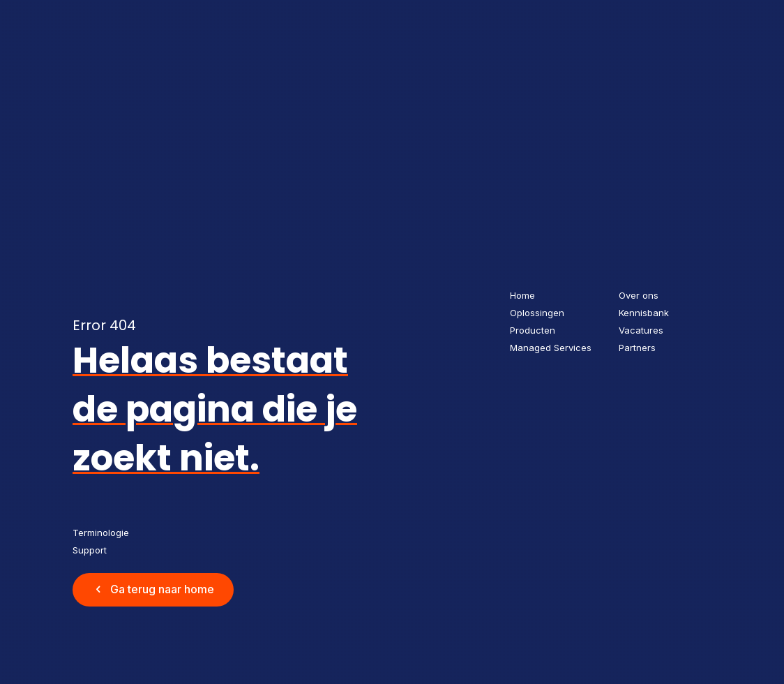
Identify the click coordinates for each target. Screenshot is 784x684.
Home (522, 295)
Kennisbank (644, 313)
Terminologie (101, 533)
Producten (533, 330)
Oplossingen (537, 313)
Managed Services (551, 348)
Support (90, 550)
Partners (637, 348)
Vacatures (641, 330)
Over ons (639, 295)
